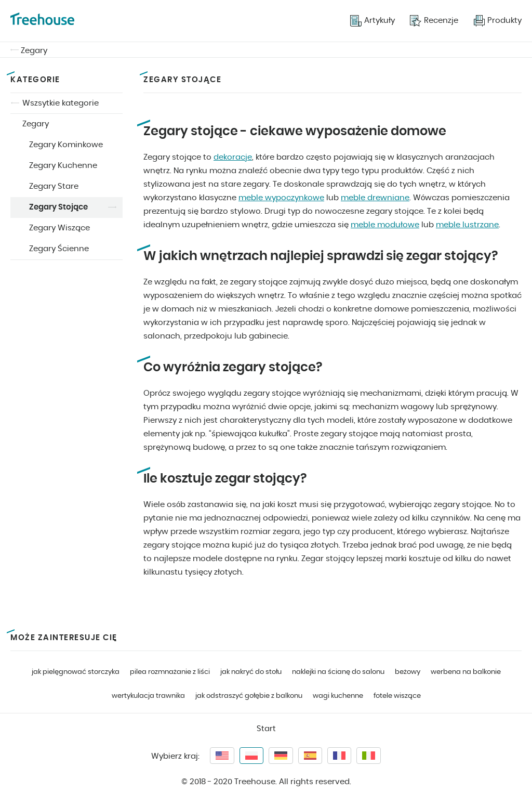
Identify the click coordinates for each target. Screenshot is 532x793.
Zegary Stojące (58, 207)
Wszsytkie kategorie (61, 103)
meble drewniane (375, 198)
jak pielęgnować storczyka (76, 672)
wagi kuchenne (338, 696)
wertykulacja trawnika (148, 696)
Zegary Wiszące (59, 228)
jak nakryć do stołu (251, 672)
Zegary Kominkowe (66, 145)
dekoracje (233, 157)
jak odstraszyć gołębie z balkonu (249, 696)
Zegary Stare (54, 186)
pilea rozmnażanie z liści (170, 672)
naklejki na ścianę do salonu (338, 672)
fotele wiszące (397, 696)
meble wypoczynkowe (281, 198)
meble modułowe (385, 225)
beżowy (408, 672)
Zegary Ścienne (59, 249)
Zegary (34, 51)
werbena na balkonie (466, 672)
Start (266, 729)
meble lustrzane (467, 225)
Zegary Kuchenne (63, 166)
